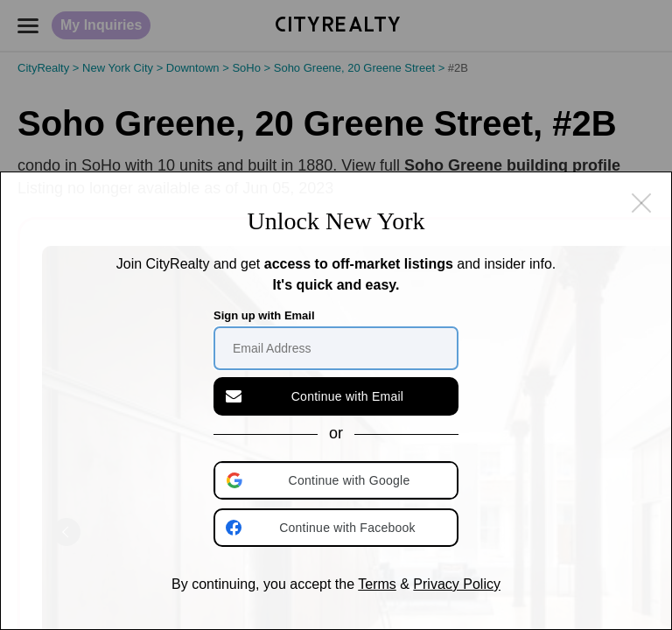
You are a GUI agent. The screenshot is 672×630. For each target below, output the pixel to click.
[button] (338, 480)
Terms (377, 584)
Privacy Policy (457, 584)
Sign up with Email (264, 315)
